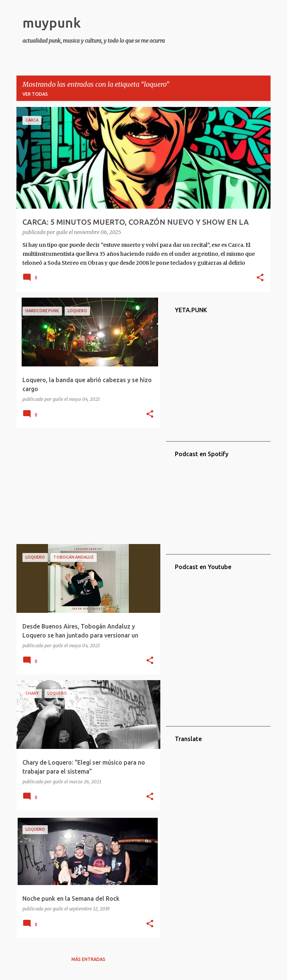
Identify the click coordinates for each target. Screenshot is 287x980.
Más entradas (88, 959)
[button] (260, 278)
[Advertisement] (86, 486)
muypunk (52, 23)
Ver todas (35, 94)
